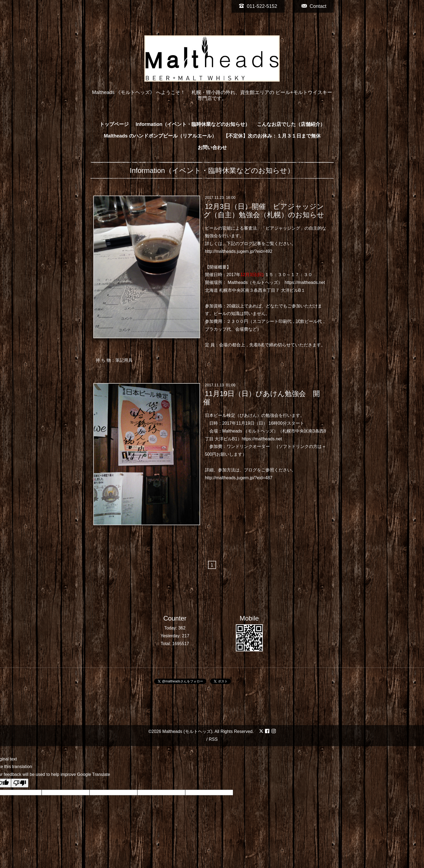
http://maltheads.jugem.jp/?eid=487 (239, 478)
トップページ (114, 124)
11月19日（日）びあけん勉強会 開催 (262, 398)
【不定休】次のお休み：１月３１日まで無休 (272, 136)
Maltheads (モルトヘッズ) (187, 731)
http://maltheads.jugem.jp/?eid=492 (239, 251)
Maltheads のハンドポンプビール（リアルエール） (160, 136)
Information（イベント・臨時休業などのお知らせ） (193, 124)
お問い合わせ (212, 148)
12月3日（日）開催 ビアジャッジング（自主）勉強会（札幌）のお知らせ (264, 210)
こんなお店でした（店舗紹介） (291, 124)
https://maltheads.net (305, 282)
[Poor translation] (20, 783)
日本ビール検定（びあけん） (233, 415)
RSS (213, 739)
